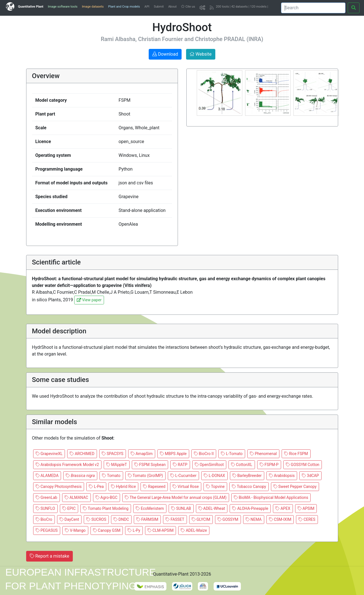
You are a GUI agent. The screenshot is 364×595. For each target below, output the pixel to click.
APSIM (306, 508)
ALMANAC (76, 497)
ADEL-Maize (194, 530)
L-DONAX (214, 476)
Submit (159, 7)
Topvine (215, 487)
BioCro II (204, 454)
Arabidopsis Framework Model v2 (67, 465)
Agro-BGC (107, 497)
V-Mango (75, 530)
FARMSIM (147, 519)
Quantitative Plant (31, 7)
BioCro (44, 519)
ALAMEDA (47, 476)
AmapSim (142, 454)
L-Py (134, 530)
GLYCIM (201, 519)
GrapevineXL (49, 454)
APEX (283, 508)
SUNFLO (45, 508)
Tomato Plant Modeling (106, 508)
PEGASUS (47, 530)
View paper (89, 300)
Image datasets (93, 7)
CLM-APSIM (161, 530)
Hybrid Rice (123, 487)
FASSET (175, 519)
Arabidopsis (282, 476)
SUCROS (96, 519)
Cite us (188, 7)
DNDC (121, 519)
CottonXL (242, 465)
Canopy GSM (107, 530)
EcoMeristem (150, 508)
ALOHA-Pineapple (250, 508)
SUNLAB (181, 508)
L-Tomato (232, 454)
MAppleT (117, 465)
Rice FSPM (296, 454)
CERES (307, 519)
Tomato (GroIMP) (145, 476)
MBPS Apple (173, 454)
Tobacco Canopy (249, 487)
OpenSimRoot (209, 465)
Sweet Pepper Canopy (295, 487)
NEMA (254, 519)
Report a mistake (50, 556)
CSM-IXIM (280, 519)
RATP (180, 465)
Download (165, 54)
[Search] (313, 8)
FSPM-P (269, 465)
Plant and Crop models (124, 7)
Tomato (111, 476)
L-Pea (96, 487)
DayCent (69, 519)
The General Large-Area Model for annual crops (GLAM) (176, 497)
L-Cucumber (183, 476)
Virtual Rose (186, 487)
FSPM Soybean (150, 465)
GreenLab (47, 497)
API (147, 7)
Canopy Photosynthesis (59, 487)
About (173, 7)
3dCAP (310, 476)
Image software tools (63, 7)
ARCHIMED (82, 454)
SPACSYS (113, 454)
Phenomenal (263, 454)
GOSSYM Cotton (303, 465)
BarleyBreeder (247, 476)
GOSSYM (228, 519)
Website (201, 54)
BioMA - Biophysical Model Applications (271, 497)
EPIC (69, 508)
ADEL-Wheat (212, 508)
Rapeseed (154, 487)
